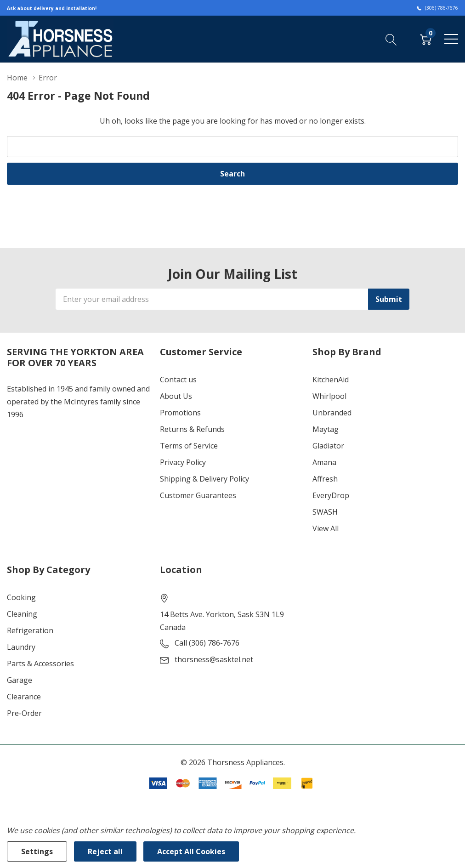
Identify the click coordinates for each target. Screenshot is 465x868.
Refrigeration (30, 630)
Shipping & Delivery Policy (204, 479)
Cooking (21, 597)
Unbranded (332, 413)
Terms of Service (189, 446)
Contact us (178, 380)
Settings (37, 851)
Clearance (24, 697)
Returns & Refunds (192, 429)
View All (326, 528)
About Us (176, 396)
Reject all (105, 851)
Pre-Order (24, 713)
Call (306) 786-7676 (207, 643)
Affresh (325, 479)
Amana (324, 462)
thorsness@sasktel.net (214, 659)
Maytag (326, 429)
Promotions (180, 413)
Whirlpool (329, 396)
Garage (20, 680)
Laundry (21, 647)
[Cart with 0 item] (426, 39)
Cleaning (22, 614)
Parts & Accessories (40, 664)
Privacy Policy (183, 462)
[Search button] (391, 39)
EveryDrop (331, 495)
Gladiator (328, 446)
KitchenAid (331, 380)
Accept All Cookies (191, 851)
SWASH (325, 512)
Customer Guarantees (198, 495)
